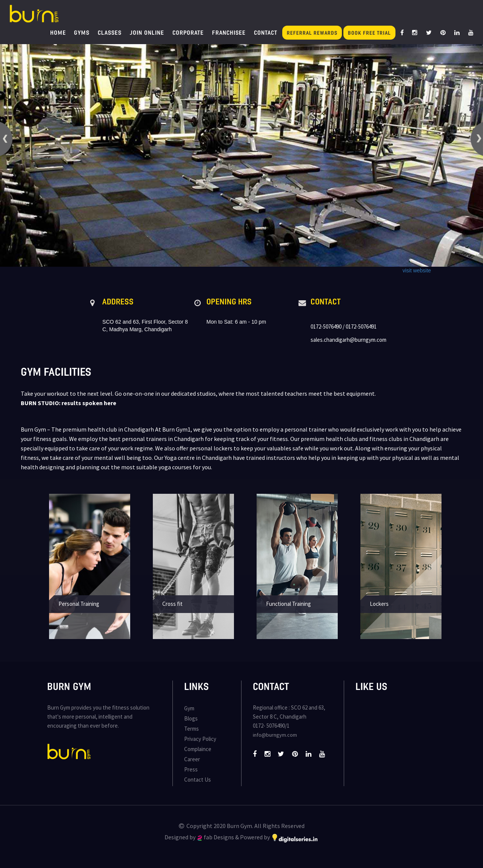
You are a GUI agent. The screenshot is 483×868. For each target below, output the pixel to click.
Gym (189, 708)
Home (58, 32)
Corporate (188, 32)
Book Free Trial (369, 33)
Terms (192, 729)
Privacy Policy (200, 739)
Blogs (191, 718)
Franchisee (229, 32)
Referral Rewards (312, 33)
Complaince (198, 749)
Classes (110, 32)
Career (192, 759)
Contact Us (198, 780)
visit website (417, 270)
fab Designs (216, 837)
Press (191, 769)
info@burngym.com (275, 735)
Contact (266, 32)
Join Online (147, 32)
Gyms (82, 32)
